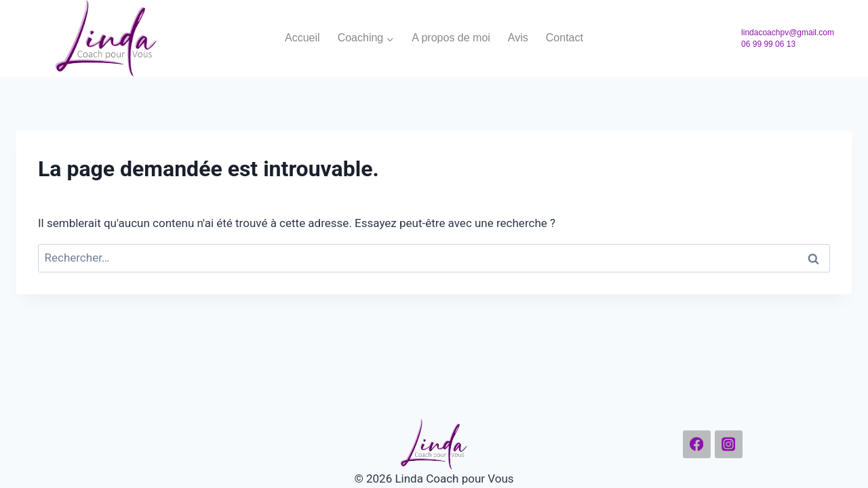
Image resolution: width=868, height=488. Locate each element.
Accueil (302, 38)
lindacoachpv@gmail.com (788, 33)
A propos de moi (451, 38)
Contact (565, 38)
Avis (518, 38)
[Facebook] (697, 444)
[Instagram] (729, 444)
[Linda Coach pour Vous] (106, 38)
